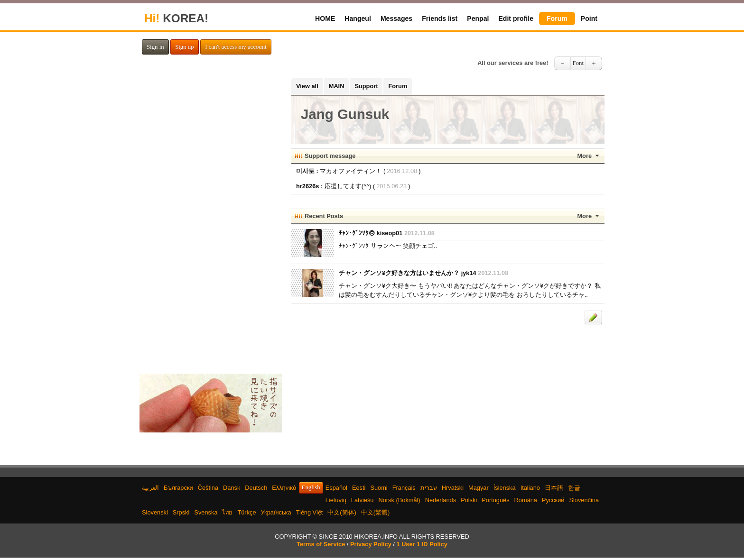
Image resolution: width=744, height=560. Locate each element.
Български (178, 488)
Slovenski (155, 512)
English (311, 487)
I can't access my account (236, 47)
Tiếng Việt (310, 512)
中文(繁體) (376, 512)
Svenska (206, 512)
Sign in (155, 47)
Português (495, 500)
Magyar (479, 488)
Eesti (359, 488)
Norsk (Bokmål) (400, 500)
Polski (469, 500)
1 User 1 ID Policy (422, 544)
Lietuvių (336, 500)
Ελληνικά (284, 488)
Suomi (379, 488)
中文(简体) (342, 512)
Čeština (208, 488)
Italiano (530, 488)
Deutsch (256, 488)
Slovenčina (584, 500)
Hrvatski (453, 488)
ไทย (227, 512)
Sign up (184, 47)
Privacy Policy (371, 544)
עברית (429, 488)
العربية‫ (150, 488)
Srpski (181, 512)
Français (404, 488)
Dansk (232, 488)
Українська (276, 512)
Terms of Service (321, 544)
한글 (574, 488)
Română (526, 500)
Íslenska (505, 488)
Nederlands (441, 500)
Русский (553, 500)
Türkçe (246, 512)
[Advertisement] (211, 220)
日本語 (554, 488)
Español (336, 488)
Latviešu (363, 500)
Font (578, 63)
